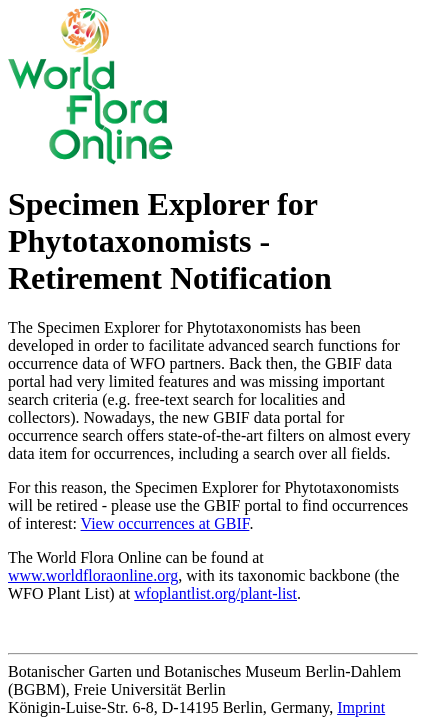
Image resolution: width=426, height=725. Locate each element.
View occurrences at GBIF (165, 523)
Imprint (361, 707)
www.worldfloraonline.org (93, 575)
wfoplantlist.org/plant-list (215, 593)
